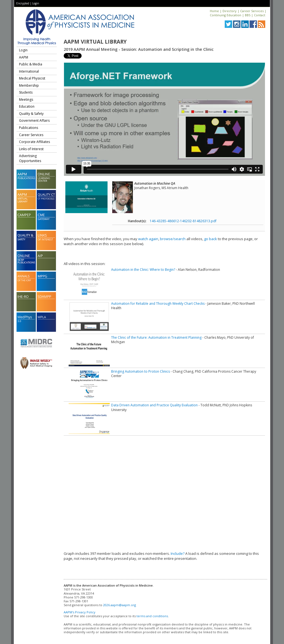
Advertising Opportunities (30, 158)
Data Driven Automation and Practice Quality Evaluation (154, 405)
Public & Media (31, 64)
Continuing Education (226, 15)
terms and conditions (152, 616)
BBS (248, 15)
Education (27, 106)
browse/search (173, 239)
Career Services (252, 11)
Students (26, 92)
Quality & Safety (31, 114)
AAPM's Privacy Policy (80, 612)
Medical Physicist (32, 78)
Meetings (26, 100)
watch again (148, 239)
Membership (29, 85)
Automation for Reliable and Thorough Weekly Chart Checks (158, 304)
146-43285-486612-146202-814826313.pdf (183, 221)
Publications (29, 128)
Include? (178, 553)
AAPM (24, 57)
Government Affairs (34, 120)
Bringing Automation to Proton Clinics (140, 371)
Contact (260, 15)
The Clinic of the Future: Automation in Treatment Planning (156, 337)
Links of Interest (31, 149)
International (29, 71)
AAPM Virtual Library (95, 42)
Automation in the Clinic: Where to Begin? (143, 270)
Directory (230, 11)
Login (36, 3)
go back (211, 239)
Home (214, 11)
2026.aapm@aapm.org (120, 605)
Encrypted (23, 3)
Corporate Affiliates (34, 142)
